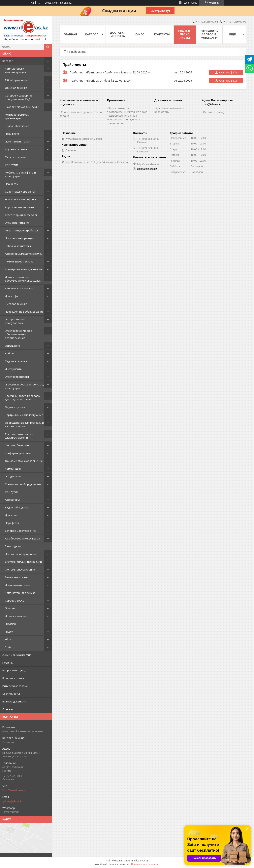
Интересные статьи (15, 686)
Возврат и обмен (13, 678)
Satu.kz (144, 861)
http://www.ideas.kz (14, 790)
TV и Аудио (12, 165)
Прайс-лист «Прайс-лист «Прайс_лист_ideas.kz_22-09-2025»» (65, 72)
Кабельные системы (18, 246)
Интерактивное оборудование (15, 321)
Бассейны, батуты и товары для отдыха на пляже (23, 398)
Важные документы (15, 701)
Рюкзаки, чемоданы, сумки (22, 107)
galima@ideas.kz (13, 801)
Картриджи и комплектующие (24, 415)
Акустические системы (19, 207)
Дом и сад (11, 515)
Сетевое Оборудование (20, 531)
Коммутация (13, 469)
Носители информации (19, 238)
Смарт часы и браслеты (20, 192)
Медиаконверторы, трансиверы (17, 116)
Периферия (12, 134)
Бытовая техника (16, 304)
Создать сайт (52, 3)
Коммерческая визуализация (24, 269)
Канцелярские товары (19, 288)
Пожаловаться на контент (145, 864)
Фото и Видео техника (19, 261)
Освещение (12, 346)
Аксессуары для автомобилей (24, 254)
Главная (70, 34)
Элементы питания (17, 223)
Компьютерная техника (20, 593)
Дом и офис (12, 296)
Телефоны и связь (16, 577)
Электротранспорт (17, 377)
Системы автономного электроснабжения (19, 436)
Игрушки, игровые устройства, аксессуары (24, 386)
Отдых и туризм (15, 407)
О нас (140, 34)
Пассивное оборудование (22, 554)
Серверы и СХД (15, 601)
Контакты (162, 34)
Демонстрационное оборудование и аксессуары (23, 279)
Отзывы (8, 709)
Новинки (8, 663)
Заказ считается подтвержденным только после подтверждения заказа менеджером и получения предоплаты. (127, 116)
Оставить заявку (214, 112)
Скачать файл (228, 72)
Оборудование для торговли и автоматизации (24, 424)
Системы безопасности (20, 445)
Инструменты (14, 369)
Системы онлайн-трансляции (23, 562)
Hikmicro (10, 639)
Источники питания (17, 141)
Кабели (10, 353)
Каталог (7, 61)
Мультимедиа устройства (21, 230)
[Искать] (48, 47)
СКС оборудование (17, 80)
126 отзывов (190, 3)
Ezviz (8, 647)
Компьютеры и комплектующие (16, 70)
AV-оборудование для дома (22, 538)
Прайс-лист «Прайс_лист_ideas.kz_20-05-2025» (65, 81)
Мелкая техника (15, 157)
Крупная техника (16, 149)
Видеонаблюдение (17, 126)
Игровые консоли (16, 616)
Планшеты (12, 184)
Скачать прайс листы (185, 34)
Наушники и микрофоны (20, 199)
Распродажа (13, 546)
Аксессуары (12, 500)
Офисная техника (16, 88)
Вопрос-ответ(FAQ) (14, 670)
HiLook (9, 632)
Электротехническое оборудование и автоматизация (19, 334)
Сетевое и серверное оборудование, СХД (19, 97)
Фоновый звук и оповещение (24, 461)
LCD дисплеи (13, 476)
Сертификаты (11, 694)
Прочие (10, 608)
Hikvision (10, 624)
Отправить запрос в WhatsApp (209, 34)
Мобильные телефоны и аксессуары (20, 174)
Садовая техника (16, 361)
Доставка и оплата (118, 34)
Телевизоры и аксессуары (22, 215)
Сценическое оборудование (23, 484)
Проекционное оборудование (24, 312)
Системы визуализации (20, 570)
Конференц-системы (18, 453)
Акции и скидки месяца (17, 655)
